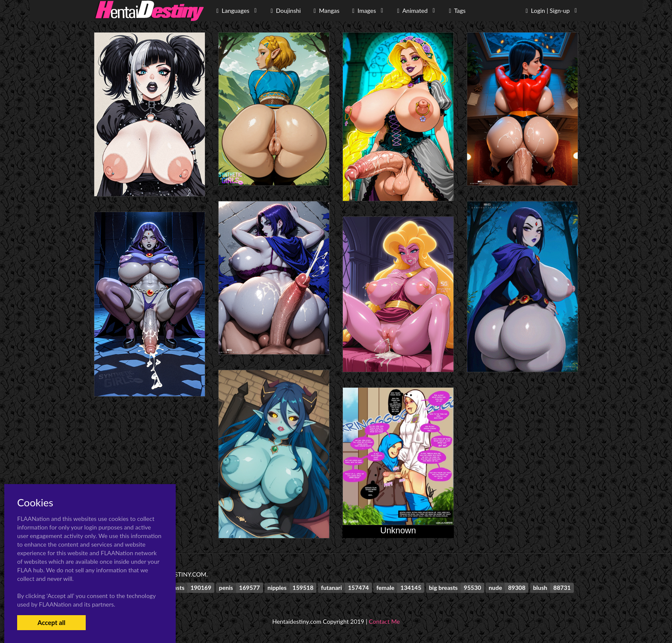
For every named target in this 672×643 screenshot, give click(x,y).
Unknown (398, 530)
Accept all (51, 622)
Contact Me (384, 621)
